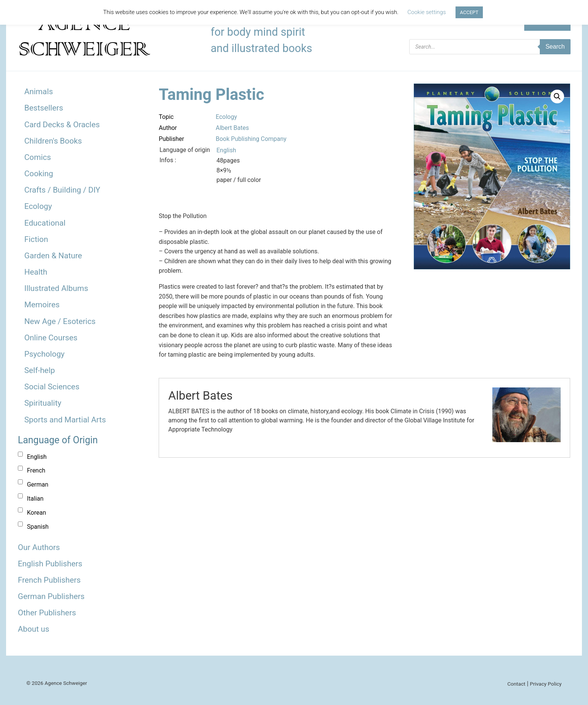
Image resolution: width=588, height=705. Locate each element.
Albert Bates (232, 128)
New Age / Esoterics (60, 321)
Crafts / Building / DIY (62, 190)
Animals (39, 92)
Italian (35, 499)
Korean (36, 513)
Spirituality (43, 403)
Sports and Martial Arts (65, 420)
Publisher (171, 139)
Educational (45, 223)
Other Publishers (47, 613)
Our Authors (39, 547)
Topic (166, 117)
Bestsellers (44, 108)
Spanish (38, 527)
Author (168, 128)
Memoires (42, 305)
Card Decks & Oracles (62, 125)
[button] (557, 96)
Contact (516, 684)
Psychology (44, 354)
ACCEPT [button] (469, 12)
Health (36, 272)
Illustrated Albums (56, 288)
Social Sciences (52, 387)
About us (34, 629)
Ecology (38, 206)
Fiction (36, 239)
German (38, 484)
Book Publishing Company (251, 139)
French (36, 470)
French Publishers (49, 580)
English (37, 457)
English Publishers (50, 564)
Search (555, 47)
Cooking (39, 174)
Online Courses (51, 338)
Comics (38, 157)
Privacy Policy (546, 684)
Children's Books (53, 141)
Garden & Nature (53, 256)
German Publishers (51, 596)
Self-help (40, 370)
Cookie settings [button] (426, 12)
